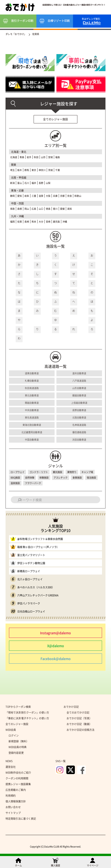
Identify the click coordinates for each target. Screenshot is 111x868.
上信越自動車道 (79, 403)
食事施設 (77, 478)
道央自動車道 (79, 373)
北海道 (14, 157)
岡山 (27, 209)
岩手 (29, 157)
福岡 (12, 222)
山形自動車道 (79, 388)
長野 (41, 183)
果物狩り (72, 472)
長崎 (27, 222)
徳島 (48, 209)
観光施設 (58, 472)
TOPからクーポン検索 (18, 707)
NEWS (9, 761)
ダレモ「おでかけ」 (16, 34)
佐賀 (20, 222)
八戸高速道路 (79, 381)
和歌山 (78, 196)
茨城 (50, 170)
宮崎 (48, 222)
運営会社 (11, 767)
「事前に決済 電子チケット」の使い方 (27, 718)
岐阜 (27, 196)
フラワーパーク (33, 483)
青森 (22, 157)
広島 (34, 209)
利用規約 (11, 796)
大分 (41, 222)
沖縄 (65, 222)
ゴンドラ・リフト (39, 472)
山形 (43, 157)
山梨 (48, 183)
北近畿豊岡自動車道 (32, 432)
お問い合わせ (13, 807)
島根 (20, 209)
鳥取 (12, 209)
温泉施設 (15, 483)
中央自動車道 (32, 410)
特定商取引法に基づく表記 (21, 819)
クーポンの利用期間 (17, 778)
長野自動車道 (79, 410)
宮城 (50, 157)
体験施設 (44, 478)
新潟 (12, 183)
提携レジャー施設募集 (18, 784)
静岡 (12, 196)
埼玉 (12, 170)
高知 (70, 209)
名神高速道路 (79, 425)
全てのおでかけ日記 (78, 713)
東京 (34, 170)
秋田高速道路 (32, 388)
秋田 (36, 157)
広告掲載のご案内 (16, 790)
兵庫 (55, 196)
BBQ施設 (15, 478)
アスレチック (61, 478)
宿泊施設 (91, 478)
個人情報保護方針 (16, 801)
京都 (62, 196)
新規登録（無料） (19, 741)
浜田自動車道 (79, 440)
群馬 (27, 170)
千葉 (58, 170)
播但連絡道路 (79, 432)
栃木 (20, 170)
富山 (20, 183)
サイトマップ (13, 813)
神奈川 (42, 170)
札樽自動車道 (32, 381)
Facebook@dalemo (56, 659)
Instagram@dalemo (55, 633)
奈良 (70, 196)
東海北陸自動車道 (32, 425)
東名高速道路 (32, 417)
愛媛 (62, 209)
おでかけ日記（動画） (79, 724)
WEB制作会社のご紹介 (18, 773)
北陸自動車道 (79, 417)
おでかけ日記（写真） (79, 718)
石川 (27, 183)
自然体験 (30, 478)
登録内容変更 (16, 753)
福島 (58, 157)
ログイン (14, 736)
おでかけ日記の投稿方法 (80, 730)
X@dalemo (56, 646)
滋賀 (41, 196)
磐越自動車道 (79, 395)
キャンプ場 (87, 472)
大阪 (48, 196)
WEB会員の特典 (18, 747)
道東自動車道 (32, 373)
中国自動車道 (32, 440)
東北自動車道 (32, 395)
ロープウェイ (18, 472)
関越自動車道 (32, 403)
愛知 (20, 196)
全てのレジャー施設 (55, 119)
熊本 (34, 222)
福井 (34, 183)
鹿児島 (56, 222)
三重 (34, 196)
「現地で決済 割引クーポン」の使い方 (27, 713)
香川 (55, 209)
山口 (41, 209)
